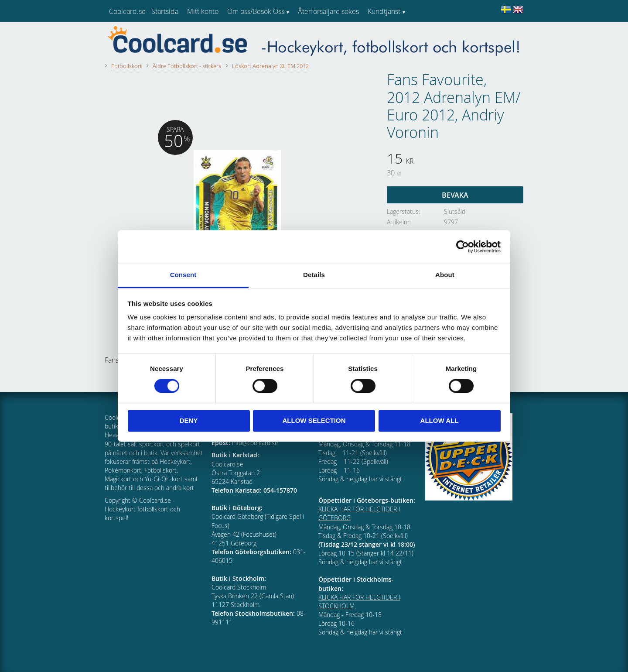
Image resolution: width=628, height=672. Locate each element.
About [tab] (445, 275)
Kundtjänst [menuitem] (384, 11)
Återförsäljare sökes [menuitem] (328, 11)
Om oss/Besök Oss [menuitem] (256, 11)
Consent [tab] (183, 275)
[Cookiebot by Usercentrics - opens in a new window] (462, 247)
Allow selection (314, 420)
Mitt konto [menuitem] (203, 11)
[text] (455, 160)
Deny (189, 420)
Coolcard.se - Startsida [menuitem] (144, 11)
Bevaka (455, 195)
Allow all (440, 420)
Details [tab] (314, 275)
